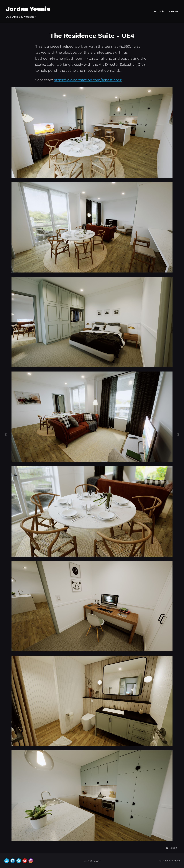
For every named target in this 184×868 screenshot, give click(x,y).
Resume (174, 11)
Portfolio (159, 11)
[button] (171, 848)
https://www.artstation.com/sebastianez (88, 80)
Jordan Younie (28, 9)
